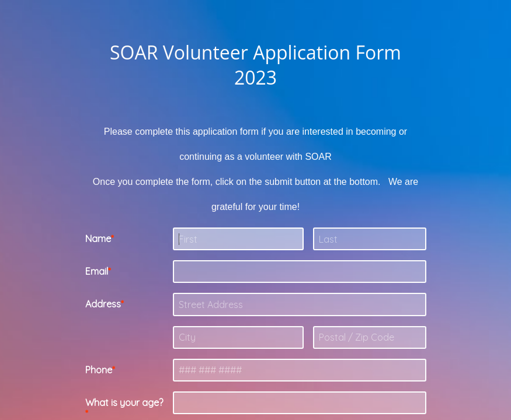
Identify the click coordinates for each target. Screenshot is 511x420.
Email (97, 271)
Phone (99, 370)
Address (103, 304)
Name (98, 239)
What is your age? (124, 402)
